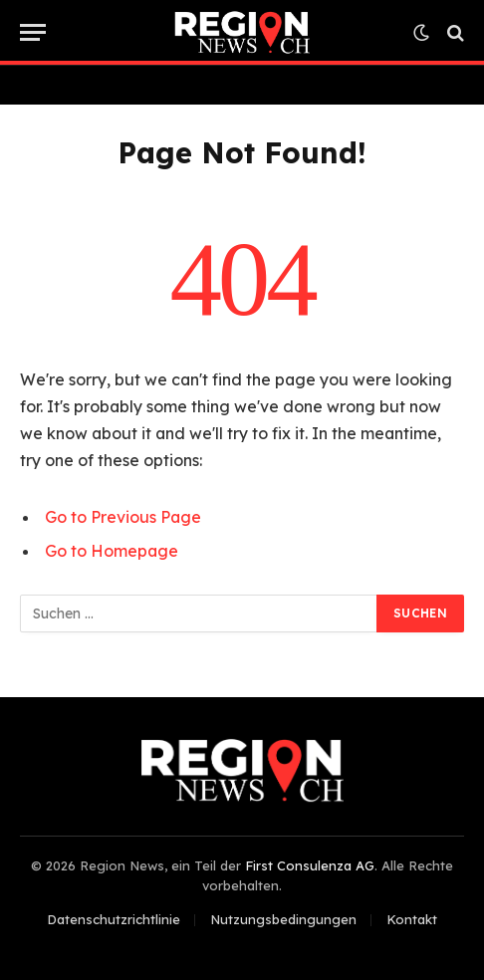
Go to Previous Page (123, 517)
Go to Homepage (112, 551)
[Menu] (33, 32)
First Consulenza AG (310, 865)
